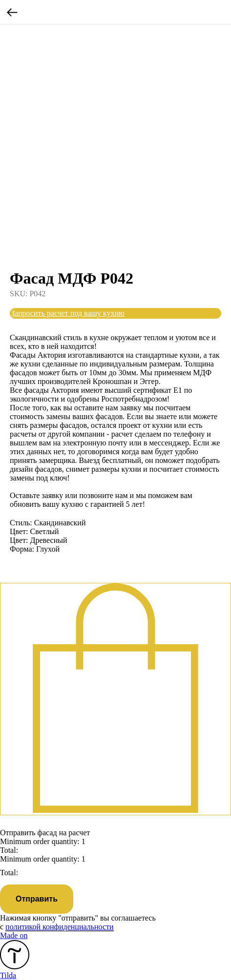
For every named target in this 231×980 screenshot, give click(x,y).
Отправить (37, 899)
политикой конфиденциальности (60, 927)
